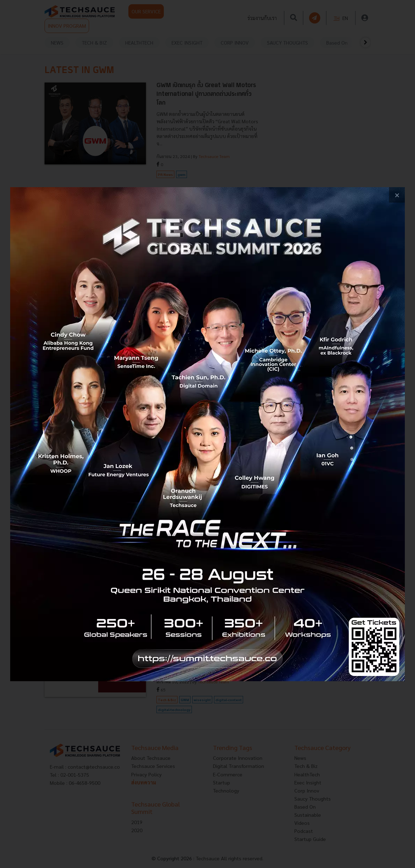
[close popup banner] (397, 195)
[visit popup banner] (207, 434)
